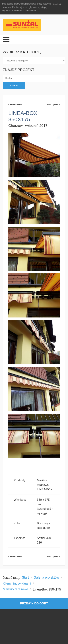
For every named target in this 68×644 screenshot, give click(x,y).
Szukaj (14, 85)
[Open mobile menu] (6, 40)
